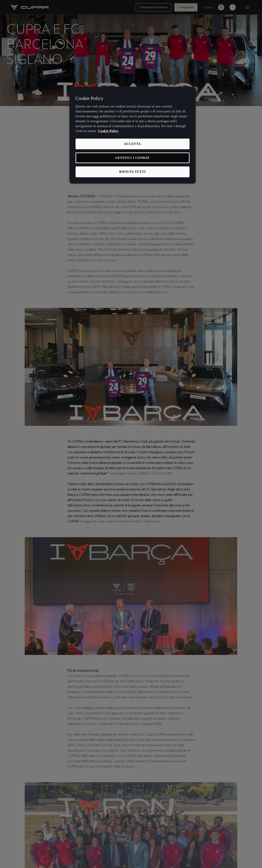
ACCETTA (132, 144)
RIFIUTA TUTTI (132, 172)
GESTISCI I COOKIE (132, 158)
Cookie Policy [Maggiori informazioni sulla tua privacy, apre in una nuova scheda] (108, 131)
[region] (133, 135)
